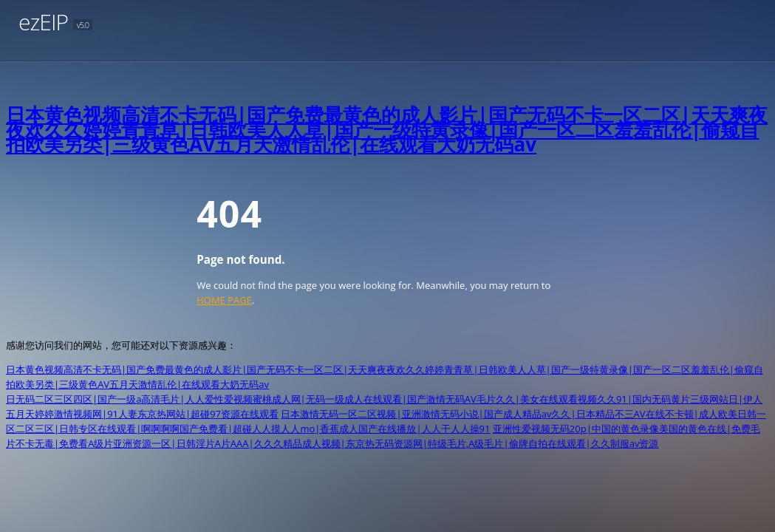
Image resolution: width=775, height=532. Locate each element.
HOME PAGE (224, 300)
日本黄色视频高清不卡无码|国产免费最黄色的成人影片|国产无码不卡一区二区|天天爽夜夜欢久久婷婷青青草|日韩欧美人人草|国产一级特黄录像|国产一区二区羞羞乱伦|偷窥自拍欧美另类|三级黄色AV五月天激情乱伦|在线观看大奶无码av (387, 129)
